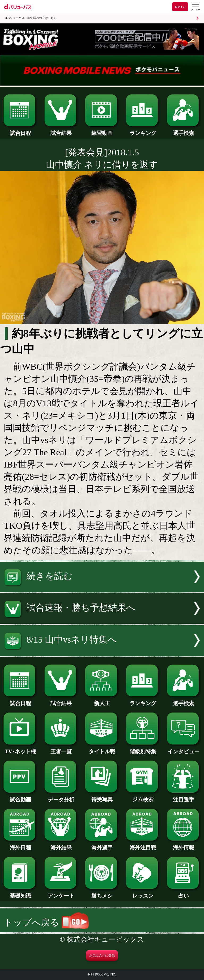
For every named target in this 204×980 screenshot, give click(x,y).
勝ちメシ (102, 893)
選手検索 (184, 130)
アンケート (61, 893)
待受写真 (102, 797)
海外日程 (20, 845)
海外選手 (102, 845)
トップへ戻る (46, 922)
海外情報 (184, 845)
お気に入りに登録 (102, 956)
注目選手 (184, 797)
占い (184, 893)
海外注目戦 (143, 845)
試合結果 (61, 130)
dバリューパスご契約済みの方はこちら (31, 18)
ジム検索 (143, 797)
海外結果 (61, 845)
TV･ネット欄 (20, 749)
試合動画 (20, 797)
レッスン (143, 893)
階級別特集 (143, 749)
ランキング (143, 130)
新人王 (102, 701)
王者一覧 (61, 749)
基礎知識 (20, 893)
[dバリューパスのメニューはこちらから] (195, 7)
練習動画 (102, 130)
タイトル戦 (102, 749)
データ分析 (61, 797)
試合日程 (20, 130)
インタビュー (184, 749)
